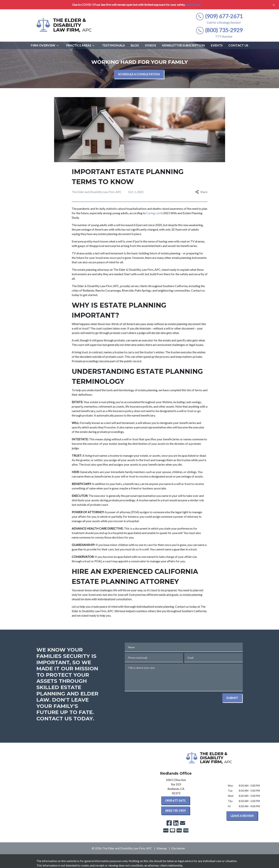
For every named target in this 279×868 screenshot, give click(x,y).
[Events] (217, 45)
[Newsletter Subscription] (183, 45)
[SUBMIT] (232, 698)
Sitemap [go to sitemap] (162, 848)
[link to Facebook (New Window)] (169, 823)
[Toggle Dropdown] (59, 45)
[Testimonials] (113, 45)
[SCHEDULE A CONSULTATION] (139, 74)
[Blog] (135, 45)
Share (201, 192)
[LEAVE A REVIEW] (242, 816)
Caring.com (154, 213)
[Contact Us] (238, 45)
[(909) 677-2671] (175, 801)
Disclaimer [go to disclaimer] (178, 848)
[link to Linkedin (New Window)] (176, 823)
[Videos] (150, 45)
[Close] (274, 5)
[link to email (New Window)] (183, 823)
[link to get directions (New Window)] (176, 787)
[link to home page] (64, 25)
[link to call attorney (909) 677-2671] (219, 16)
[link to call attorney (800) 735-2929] (219, 30)
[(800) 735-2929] (175, 811)
